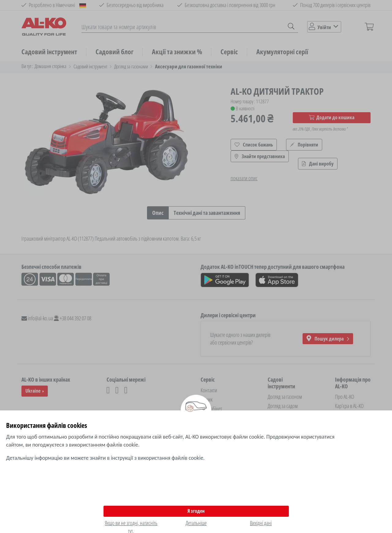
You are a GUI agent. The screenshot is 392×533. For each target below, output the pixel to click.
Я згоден (196, 511)
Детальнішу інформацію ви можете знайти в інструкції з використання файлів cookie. (105, 458)
